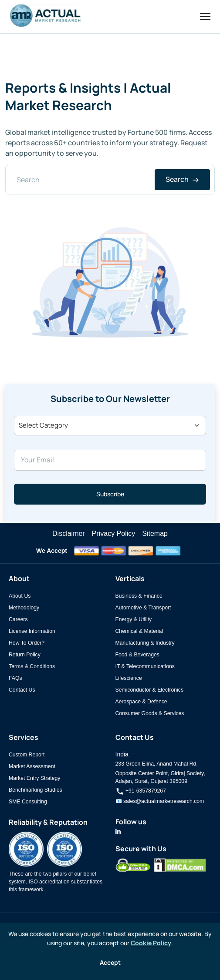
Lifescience (129, 678)
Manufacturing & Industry (145, 643)
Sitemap (155, 533)
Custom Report (27, 755)
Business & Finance (139, 596)
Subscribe (110, 494)
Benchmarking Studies (36, 790)
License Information (32, 631)
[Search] (110, 180)
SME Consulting (28, 802)
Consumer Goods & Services (150, 713)
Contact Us (22, 690)
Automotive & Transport (143, 608)
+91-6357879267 (141, 791)
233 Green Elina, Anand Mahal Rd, (157, 764)
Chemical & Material (139, 631)
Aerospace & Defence (141, 702)
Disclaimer (69, 533)
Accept (110, 962)
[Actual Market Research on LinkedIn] (118, 832)
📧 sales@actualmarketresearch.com (160, 801)
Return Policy (25, 655)
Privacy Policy (114, 533)
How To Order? (27, 643)
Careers (18, 619)
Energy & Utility (134, 619)
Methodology (24, 608)
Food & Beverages (137, 655)
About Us (20, 596)
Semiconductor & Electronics (150, 690)
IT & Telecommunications (145, 666)
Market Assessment (32, 766)
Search (182, 179)
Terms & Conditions (32, 666)
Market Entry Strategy (34, 778)
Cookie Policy (151, 943)
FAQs (15, 678)
